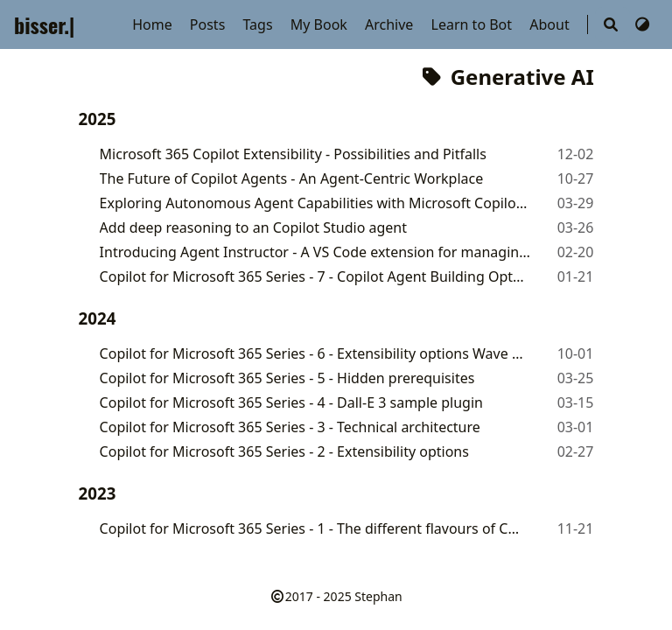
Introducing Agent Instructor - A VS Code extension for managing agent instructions (319, 252)
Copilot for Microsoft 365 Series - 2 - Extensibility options (284, 451)
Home (154, 24)
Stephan (378, 596)
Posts (210, 24)
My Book (321, 24)
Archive (391, 24)
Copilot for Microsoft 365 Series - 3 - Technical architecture (290, 427)
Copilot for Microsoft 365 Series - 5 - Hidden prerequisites (287, 378)
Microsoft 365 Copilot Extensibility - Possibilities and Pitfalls (293, 154)
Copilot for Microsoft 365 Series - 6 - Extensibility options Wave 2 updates (315, 353)
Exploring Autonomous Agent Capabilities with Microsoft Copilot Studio (315, 203)
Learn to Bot (474, 24)
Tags (259, 24)
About (551, 24)
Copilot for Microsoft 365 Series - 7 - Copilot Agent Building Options (313, 276)
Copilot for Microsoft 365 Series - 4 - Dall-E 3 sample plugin (291, 402)
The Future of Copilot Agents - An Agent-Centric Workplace (292, 178)
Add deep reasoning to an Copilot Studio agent (253, 227)
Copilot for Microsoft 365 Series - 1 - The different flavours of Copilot (313, 528)
